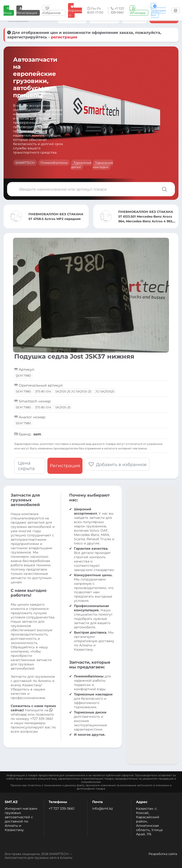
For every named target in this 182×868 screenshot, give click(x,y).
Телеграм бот (158, 10)
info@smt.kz (102, 809)
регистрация (64, 37)
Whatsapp (138, 11)
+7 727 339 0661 (61, 809)
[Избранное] (54, 10)
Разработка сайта (163, 854)
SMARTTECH (25, 163)
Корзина (75, 11)
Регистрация (27, 11)
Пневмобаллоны (54, 163)
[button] (117, 464)
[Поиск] (164, 189)
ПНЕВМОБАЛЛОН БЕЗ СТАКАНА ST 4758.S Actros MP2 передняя (56, 216)
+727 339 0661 (42, 719)
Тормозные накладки (103, 165)
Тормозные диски (81, 165)
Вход (7, 11)
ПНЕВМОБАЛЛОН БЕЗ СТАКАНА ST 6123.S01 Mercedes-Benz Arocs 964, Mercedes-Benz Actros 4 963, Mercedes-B (146, 217)
